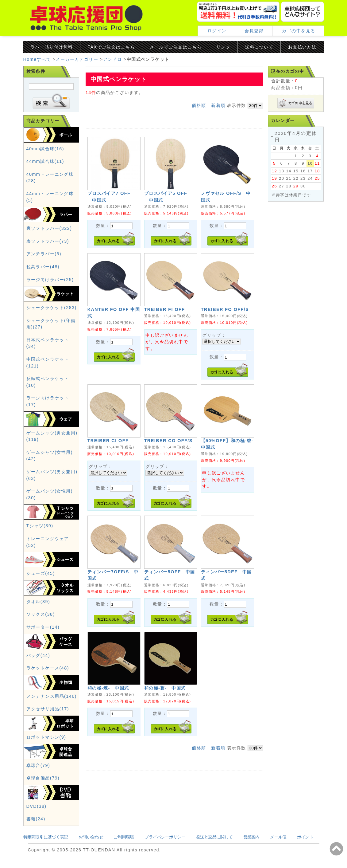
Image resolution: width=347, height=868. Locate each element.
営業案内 (251, 837)
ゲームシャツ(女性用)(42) (50, 456)
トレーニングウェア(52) (48, 542)
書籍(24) (36, 819)
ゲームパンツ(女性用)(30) (50, 494)
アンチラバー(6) (44, 254)
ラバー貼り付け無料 (52, 47)
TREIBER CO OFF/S (168, 441)
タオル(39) (38, 602)
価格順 (199, 105)
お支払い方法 (302, 47)
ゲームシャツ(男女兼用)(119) (52, 436)
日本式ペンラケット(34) (48, 343)
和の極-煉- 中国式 (108, 688)
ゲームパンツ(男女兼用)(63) (52, 475)
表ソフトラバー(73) (48, 241)
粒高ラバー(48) (43, 267)
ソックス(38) (41, 614)
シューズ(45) (41, 573)
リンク (223, 47)
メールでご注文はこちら (176, 47)
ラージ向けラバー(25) (50, 280)
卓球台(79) (38, 765)
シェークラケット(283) (52, 308)
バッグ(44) (38, 655)
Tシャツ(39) (40, 526)
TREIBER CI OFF (108, 441)
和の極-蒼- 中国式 (165, 688)
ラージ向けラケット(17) (48, 401)
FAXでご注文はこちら (111, 47)
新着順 (218, 105)
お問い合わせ (91, 837)
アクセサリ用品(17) (48, 709)
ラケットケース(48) (48, 668)
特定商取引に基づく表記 (46, 837)
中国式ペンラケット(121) (48, 363)
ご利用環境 (124, 837)
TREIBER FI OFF (165, 309)
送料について (259, 47)
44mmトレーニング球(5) (50, 197)
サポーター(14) (43, 627)
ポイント (305, 837)
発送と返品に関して (214, 837)
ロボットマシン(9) (46, 737)
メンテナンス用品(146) (52, 696)
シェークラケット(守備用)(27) (51, 324)
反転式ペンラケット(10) (48, 382)
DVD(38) (37, 806)
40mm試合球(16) (45, 149)
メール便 (278, 837)
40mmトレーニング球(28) (50, 178)
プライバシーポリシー (165, 837)
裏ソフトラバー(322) (49, 228)
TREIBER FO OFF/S (225, 309)
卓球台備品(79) (43, 778)
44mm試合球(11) (45, 161)
